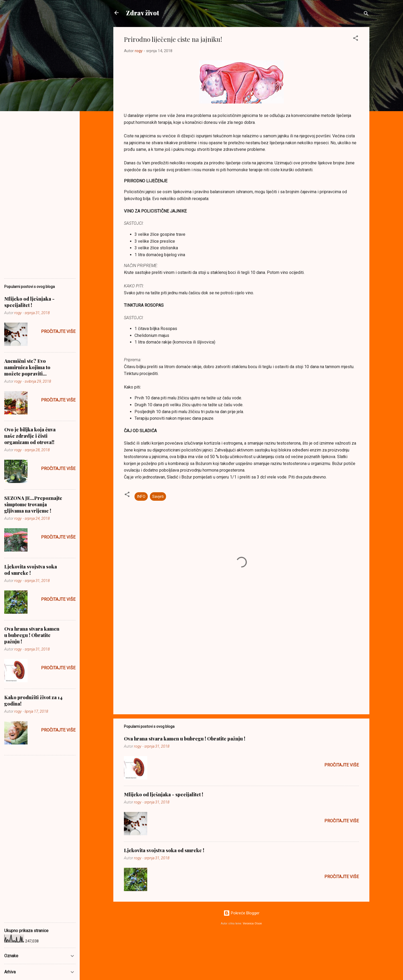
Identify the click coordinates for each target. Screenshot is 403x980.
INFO (141, 496)
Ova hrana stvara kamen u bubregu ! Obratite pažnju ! (185, 739)
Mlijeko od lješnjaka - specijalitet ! (164, 794)
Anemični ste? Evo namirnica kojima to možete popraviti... (27, 367)
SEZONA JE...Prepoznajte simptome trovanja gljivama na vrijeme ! (33, 504)
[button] (356, 39)
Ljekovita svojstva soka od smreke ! (164, 850)
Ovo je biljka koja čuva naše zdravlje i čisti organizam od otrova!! (30, 436)
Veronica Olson (252, 923)
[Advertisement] (241, 665)
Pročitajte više (342, 765)
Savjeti (158, 496)
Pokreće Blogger (241, 913)
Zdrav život (143, 13)
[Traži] (366, 14)
